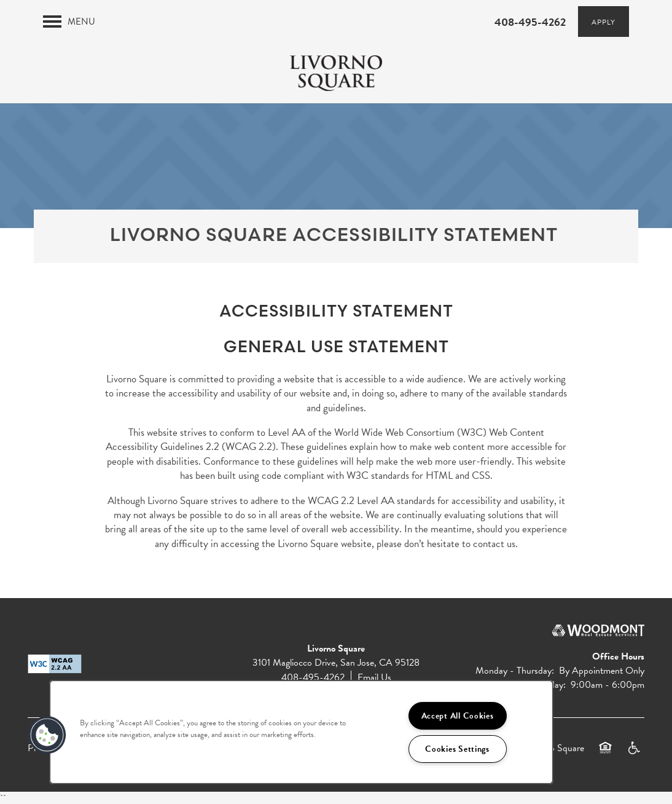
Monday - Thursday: (515, 671)
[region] (301, 732)
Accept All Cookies (458, 716)
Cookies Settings (457, 749)
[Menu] (69, 22)
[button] (604, 22)
